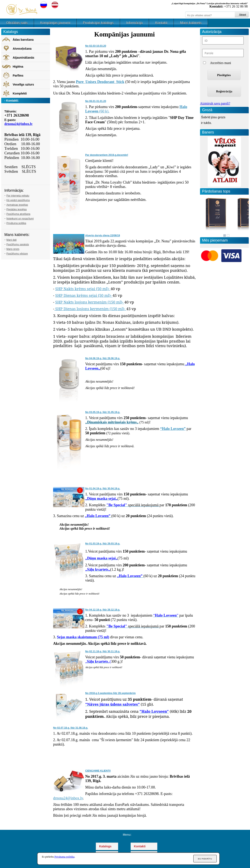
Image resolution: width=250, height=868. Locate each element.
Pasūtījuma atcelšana (18, 214)
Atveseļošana (22, 49)
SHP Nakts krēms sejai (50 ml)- (83, 289)
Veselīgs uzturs (23, 84)
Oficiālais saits (17, 23)
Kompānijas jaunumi (55, 23)
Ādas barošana (23, 40)
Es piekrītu (205, 859)
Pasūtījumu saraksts (18, 244)
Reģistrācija (224, 91)
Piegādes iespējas (17, 209)
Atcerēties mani (221, 63)
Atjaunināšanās (23, 58)
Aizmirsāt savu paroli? (215, 103)
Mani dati (12, 240)
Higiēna (18, 67)
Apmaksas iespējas (17, 205)
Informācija (134, 23)
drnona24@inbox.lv (68, 798)
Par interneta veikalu (18, 196)
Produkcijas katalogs (98, 23)
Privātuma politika (16, 223)
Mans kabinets (191, 23)
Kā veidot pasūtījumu (18, 200)
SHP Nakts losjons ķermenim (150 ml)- (90, 302)
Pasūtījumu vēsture (17, 254)
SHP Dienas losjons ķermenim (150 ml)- (91, 309)
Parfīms (18, 76)
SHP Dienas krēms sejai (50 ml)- (84, 295)
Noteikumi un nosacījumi (20, 219)
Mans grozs (13, 249)
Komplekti (20, 93)
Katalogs (105, 846)
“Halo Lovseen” (173, 429)
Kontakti (161, 23)
